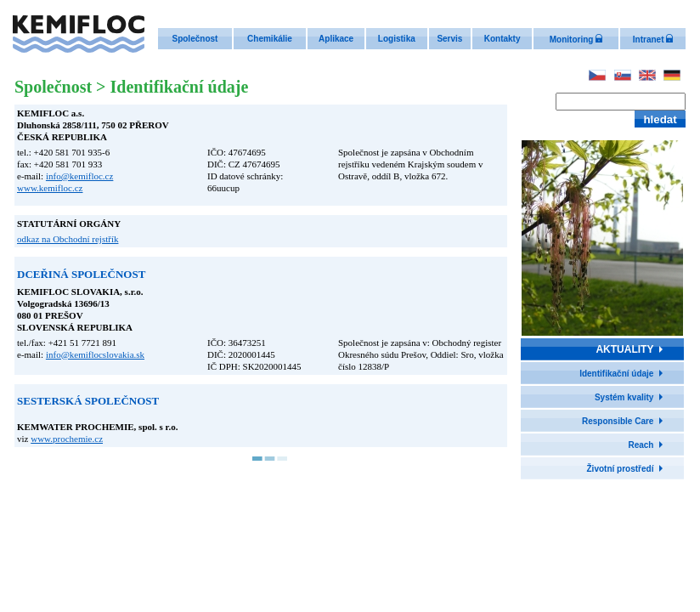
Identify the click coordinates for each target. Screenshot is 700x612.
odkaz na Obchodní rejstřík (68, 239)
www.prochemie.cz (67, 439)
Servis (449, 39)
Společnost (195, 39)
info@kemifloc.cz (79, 176)
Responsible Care (618, 421)
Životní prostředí (621, 469)
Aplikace (336, 39)
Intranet (653, 40)
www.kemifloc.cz (50, 188)
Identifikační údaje (616, 374)
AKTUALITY (624, 349)
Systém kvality (624, 397)
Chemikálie (270, 39)
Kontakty (502, 39)
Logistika (397, 39)
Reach (641, 445)
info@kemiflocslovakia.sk (95, 354)
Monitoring (576, 40)
